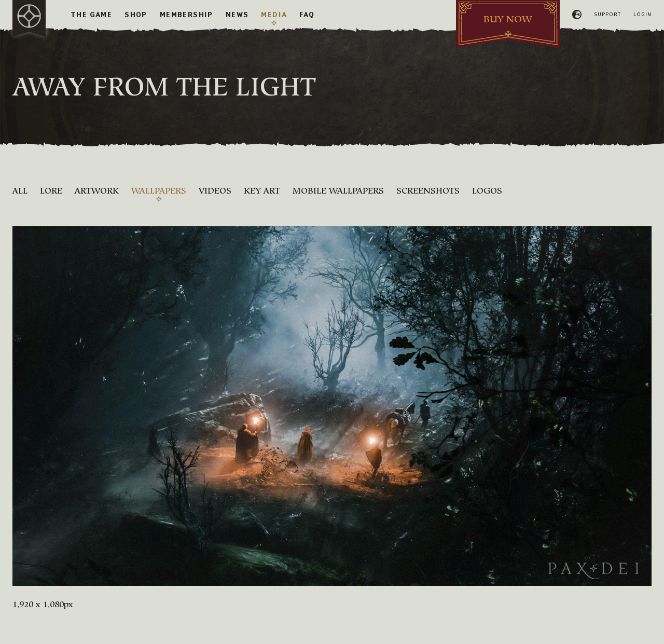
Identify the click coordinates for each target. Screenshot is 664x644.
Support (607, 14)
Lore (51, 191)
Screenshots (428, 191)
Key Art (262, 191)
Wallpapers (159, 191)
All (20, 191)
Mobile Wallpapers (338, 191)
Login (642, 14)
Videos (215, 191)
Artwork (97, 191)
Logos (487, 191)
